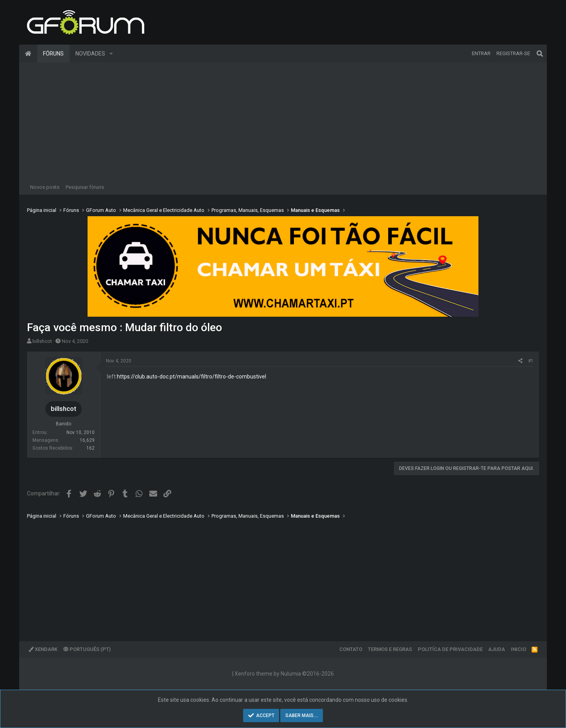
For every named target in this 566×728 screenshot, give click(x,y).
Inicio (519, 649)
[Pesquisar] (540, 54)
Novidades (90, 54)
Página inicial (28, 54)
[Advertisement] (283, 121)
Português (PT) (87, 649)
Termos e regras (390, 649)
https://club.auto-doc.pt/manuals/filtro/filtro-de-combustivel (192, 377)
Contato (351, 649)
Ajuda (497, 649)
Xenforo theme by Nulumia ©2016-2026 (284, 674)
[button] (111, 54)
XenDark (43, 649)
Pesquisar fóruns (85, 187)
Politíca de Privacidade (450, 649)
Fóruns (53, 54)
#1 (531, 361)
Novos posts (45, 187)
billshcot (42, 341)
